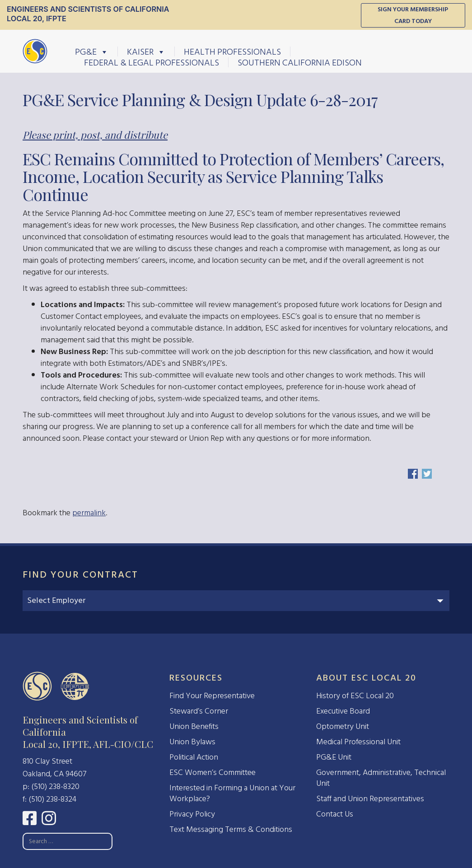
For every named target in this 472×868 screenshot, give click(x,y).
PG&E (92, 51)
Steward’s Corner (199, 711)
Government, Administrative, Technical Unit (381, 778)
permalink (89, 513)
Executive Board (343, 711)
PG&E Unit (334, 757)
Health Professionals (232, 51)
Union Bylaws (192, 742)
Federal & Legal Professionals (152, 62)
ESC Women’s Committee (213, 772)
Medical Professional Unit (358, 742)
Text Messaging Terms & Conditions (231, 829)
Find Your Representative (212, 696)
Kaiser (146, 51)
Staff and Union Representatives (370, 799)
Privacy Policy (192, 814)
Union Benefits (194, 726)
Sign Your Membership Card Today (413, 15)
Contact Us (335, 814)
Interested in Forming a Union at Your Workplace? (232, 793)
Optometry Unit (343, 726)
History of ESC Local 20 (355, 696)
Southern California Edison (300, 62)
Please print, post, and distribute (95, 135)
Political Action (194, 757)
